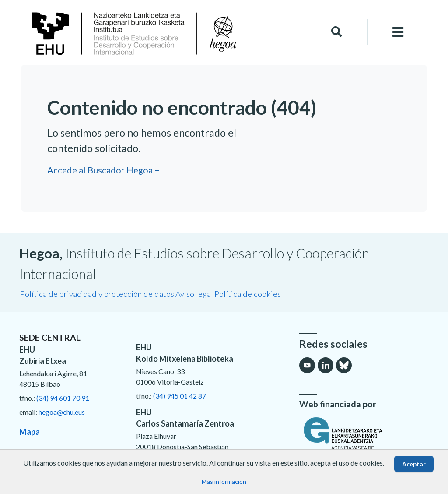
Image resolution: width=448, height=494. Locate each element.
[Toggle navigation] (398, 32)
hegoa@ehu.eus (62, 412)
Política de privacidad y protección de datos (97, 294)
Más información (224, 482)
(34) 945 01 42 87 (180, 396)
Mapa (30, 432)
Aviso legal (194, 294)
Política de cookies (248, 294)
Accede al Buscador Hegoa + (103, 170)
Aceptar (414, 464)
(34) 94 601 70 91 (63, 398)
